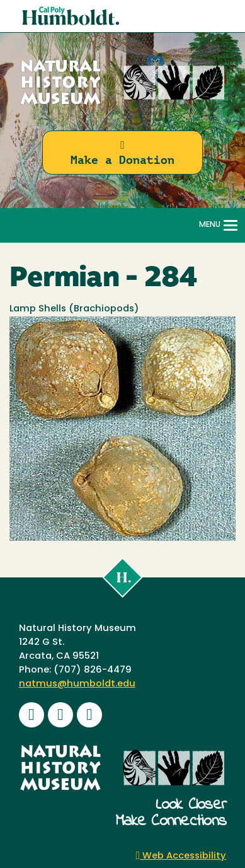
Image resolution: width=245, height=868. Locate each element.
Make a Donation (122, 153)
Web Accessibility (181, 856)
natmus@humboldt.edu (77, 684)
